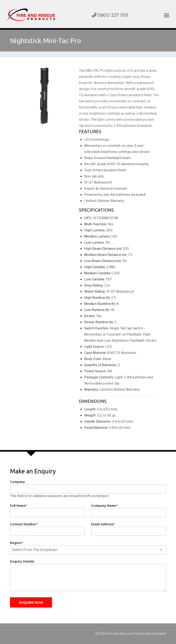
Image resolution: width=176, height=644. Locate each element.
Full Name (19, 506)
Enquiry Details (22, 561)
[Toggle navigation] (166, 15)
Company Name (105, 506)
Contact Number (24, 524)
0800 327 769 (110, 15)
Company (17, 482)
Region (17, 543)
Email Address (103, 524)
